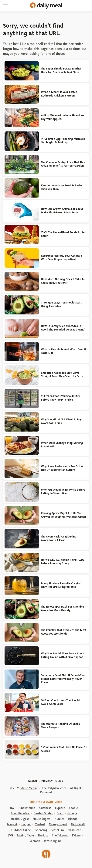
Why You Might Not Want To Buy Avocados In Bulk (61, 421)
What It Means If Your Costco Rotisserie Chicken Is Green (59, 94)
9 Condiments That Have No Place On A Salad (64, 749)
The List (43, 835)
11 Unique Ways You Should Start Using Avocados (61, 304)
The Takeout (60, 835)
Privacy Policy (52, 781)
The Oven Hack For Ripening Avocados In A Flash (59, 538)
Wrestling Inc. (53, 841)
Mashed (40, 824)
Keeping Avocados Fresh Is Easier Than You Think (62, 187)
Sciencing (41, 830)
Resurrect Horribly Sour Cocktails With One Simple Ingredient (62, 258)
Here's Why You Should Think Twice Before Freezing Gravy (63, 562)
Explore (60, 808)
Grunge (72, 813)
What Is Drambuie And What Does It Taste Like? (64, 351)
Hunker (59, 819)
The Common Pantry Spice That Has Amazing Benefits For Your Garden (63, 164)
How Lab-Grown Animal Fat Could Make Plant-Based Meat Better (62, 211)
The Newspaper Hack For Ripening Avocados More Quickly (63, 609)
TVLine (76, 835)
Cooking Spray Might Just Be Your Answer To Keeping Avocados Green (63, 515)
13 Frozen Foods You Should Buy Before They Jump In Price (60, 398)
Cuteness (45, 808)
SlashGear (74, 830)
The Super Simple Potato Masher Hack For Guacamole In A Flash (61, 70)
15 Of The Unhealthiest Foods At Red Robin (64, 234)
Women (35, 841)
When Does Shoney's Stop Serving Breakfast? (62, 445)
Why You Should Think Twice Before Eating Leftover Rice (63, 492)
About (33, 781)
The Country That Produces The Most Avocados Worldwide (64, 632)
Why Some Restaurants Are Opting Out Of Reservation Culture (63, 468)
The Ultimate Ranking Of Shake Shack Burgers (61, 726)
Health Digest (20, 819)
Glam (60, 813)
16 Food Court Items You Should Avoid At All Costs (60, 702)
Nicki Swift (78, 824)
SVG (10, 835)
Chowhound (27, 808)
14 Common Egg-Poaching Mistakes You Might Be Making (63, 141)
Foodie (73, 808)
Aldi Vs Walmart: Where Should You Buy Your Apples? (63, 117)
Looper (26, 824)
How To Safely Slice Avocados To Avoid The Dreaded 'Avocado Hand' (63, 328)
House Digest (42, 819)
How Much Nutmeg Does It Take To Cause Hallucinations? (63, 281)
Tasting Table (25, 835)
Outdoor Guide (21, 830)
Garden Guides (43, 813)
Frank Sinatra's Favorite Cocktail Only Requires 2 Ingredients (61, 585)
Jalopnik (12, 824)
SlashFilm (58, 830)
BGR (13, 808)
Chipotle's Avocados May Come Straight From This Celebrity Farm (62, 375)
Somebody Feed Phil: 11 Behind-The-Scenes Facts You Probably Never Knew (63, 679)
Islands (73, 819)
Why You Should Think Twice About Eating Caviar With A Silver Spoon (63, 655)
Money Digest (58, 824)
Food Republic (20, 813)
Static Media (29, 788)
